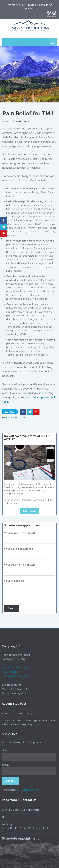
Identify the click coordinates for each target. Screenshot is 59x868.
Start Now (30, 511)
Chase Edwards (21, 121)
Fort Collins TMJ (21, 828)
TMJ (24, 418)
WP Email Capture (25, 790)
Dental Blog (13, 418)
